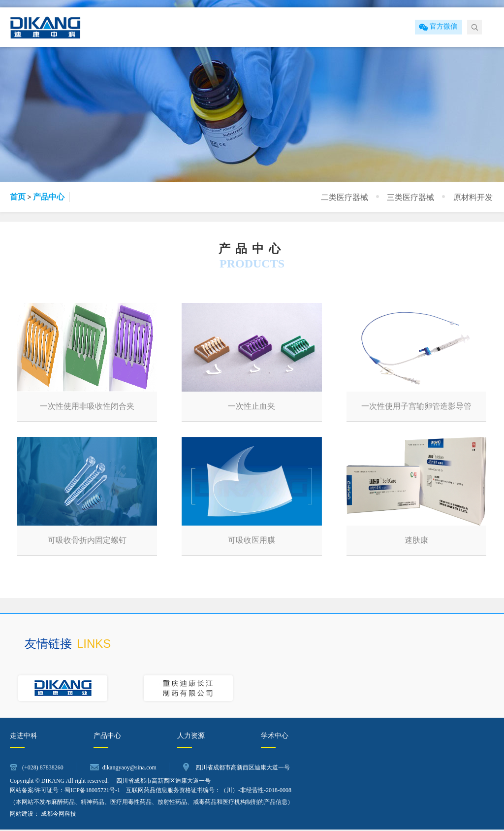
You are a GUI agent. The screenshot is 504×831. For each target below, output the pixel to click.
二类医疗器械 (359, 196)
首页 (18, 197)
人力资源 (191, 737)
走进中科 (24, 737)
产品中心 (49, 197)
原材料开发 (475, 196)
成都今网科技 (59, 815)
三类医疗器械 (419, 196)
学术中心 (275, 737)
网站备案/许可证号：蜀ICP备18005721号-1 (65, 792)
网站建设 (22, 815)
